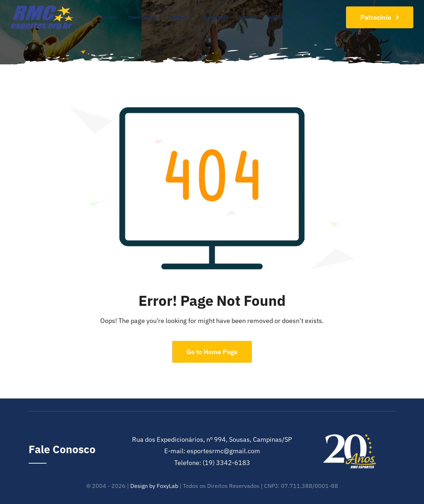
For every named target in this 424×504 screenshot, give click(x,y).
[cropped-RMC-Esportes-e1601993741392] (42, 8)
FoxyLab (167, 486)
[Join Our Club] (380, 17)
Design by (143, 486)
